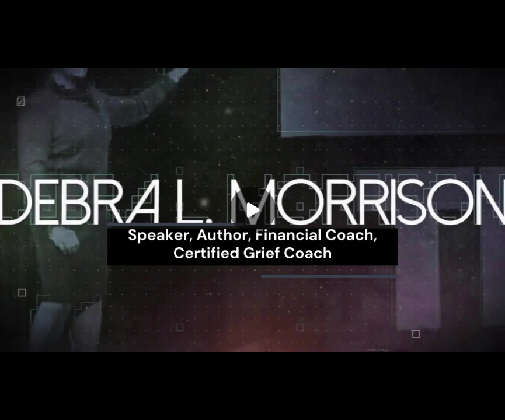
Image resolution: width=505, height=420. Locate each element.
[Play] (253, 210)
